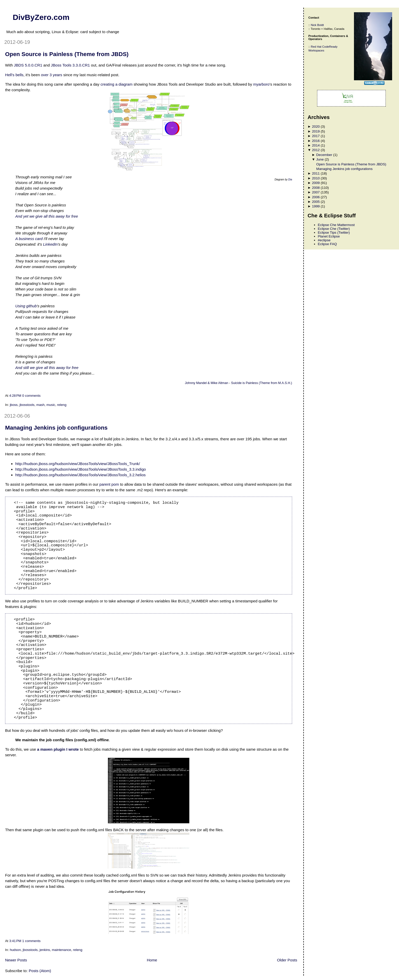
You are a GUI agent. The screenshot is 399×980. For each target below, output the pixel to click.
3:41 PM (15, 941)
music (51, 405)
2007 (316, 192)
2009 (316, 183)
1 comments (31, 941)
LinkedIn (50, 244)
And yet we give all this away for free (47, 216)
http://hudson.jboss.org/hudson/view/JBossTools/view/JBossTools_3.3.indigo (81, 469)
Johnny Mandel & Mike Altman (207, 383)
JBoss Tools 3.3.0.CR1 (70, 65)
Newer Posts (16, 960)
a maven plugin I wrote (58, 749)
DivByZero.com (41, 17)
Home (152, 960)
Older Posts (287, 960)
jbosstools (27, 405)
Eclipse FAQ (327, 244)
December (324, 155)
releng (62, 405)
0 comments (31, 396)
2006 (316, 197)
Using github (26, 306)
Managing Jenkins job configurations (56, 428)
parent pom (109, 484)
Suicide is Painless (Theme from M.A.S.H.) (262, 383)
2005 (316, 202)
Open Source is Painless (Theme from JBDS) (67, 54)
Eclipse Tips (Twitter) (334, 233)
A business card (29, 239)
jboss (14, 405)
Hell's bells (14, 75)
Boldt (321, 25)
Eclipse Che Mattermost (336, 225)
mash (40, 405)
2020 (316, 127)
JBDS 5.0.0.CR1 (28, 65)
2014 (316, 145)
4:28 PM (15, 396)
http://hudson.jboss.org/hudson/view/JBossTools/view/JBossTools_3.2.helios (80, 475)
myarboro (261, 84)
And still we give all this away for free (47, 368)
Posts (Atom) (40, 971)
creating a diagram (117, 84)
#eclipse (324, 240)
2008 (316, 188)
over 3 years (52, 75)
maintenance (62, 950)
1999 (316, 206)
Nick (313, 25)
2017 (316, 136)
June (320, 159)
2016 (316, 141)
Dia (290, 180)
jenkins (45, 950)
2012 (316, 150)
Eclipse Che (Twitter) (334, 229)
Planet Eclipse (329, 236)
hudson (15, 950)
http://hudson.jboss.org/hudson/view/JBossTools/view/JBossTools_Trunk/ (78, 464)
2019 (316, 131)
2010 (316, 178)
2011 (316, 173)
